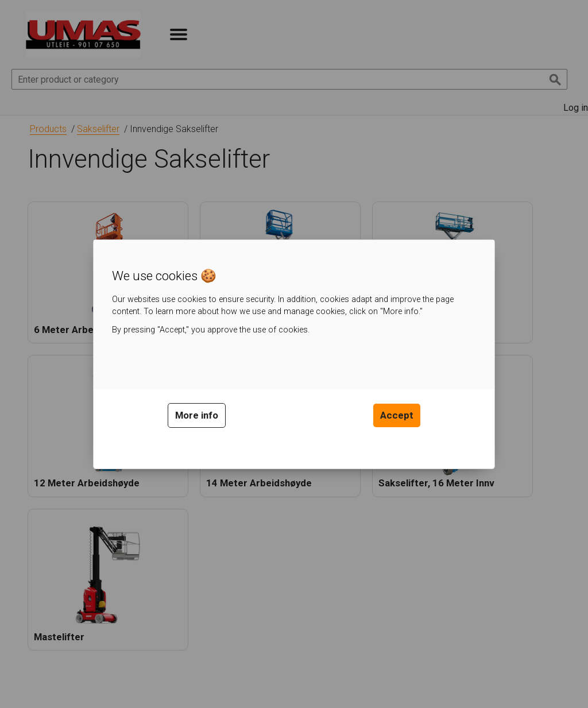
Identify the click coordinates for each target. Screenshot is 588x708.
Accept (397, 415)
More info (197, 415)
